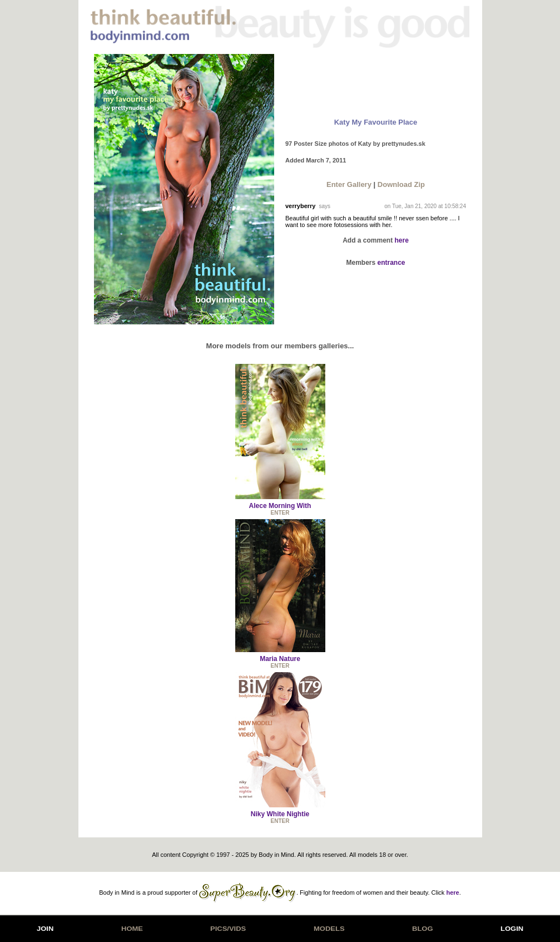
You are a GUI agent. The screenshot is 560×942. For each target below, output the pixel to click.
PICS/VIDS (228, 929)
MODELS (329, 929)
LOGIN (512, 929)
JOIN (45, 929)
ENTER (280, 513)
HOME (132, 929)
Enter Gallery (349, 184)
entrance (391, 263)
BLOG (423, 929)
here (402, 240)
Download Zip (401, 184)
